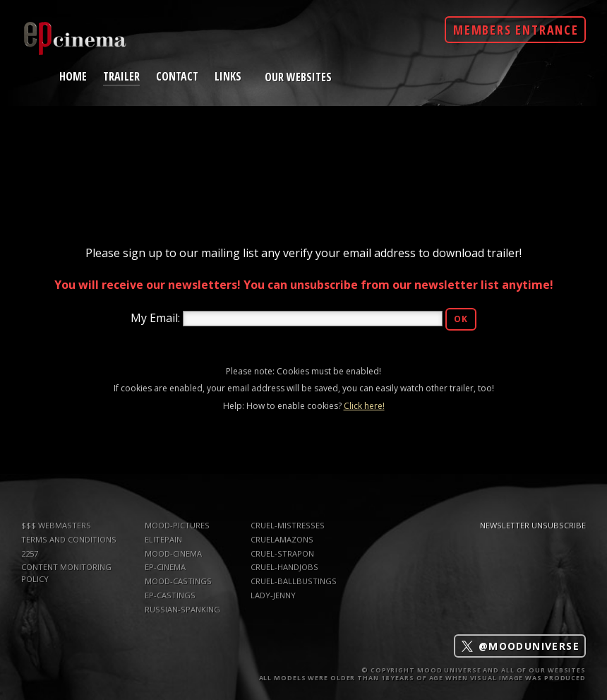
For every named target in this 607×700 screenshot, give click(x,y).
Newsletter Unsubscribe (533, 525)
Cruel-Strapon (282, 553)
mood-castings (178, 581)
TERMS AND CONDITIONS (69, 539)
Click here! (364, 406)
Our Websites (298, 77)
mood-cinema (173, 553)
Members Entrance (516, 30)
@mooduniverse (520, 646)
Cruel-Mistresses (288, 525)
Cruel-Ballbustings (294, 581)
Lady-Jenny (273, 595)
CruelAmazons (282, 539)
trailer (121, 75)
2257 (30, 553)
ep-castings (170, 595)
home (73, 76)
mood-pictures (177, 525)
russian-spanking (182, 609)
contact (177, 76)
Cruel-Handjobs (284, 567)
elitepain (163, 539)
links (228, 76)
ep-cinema (165, 567)
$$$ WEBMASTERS (56, 525)
